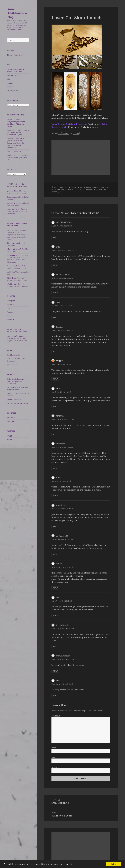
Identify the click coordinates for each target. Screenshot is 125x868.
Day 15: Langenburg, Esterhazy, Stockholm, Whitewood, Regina (16, 123)
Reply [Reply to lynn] (55, 696)
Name (55, 747)
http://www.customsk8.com (98, 401)
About (9, 79)
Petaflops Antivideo (14, 197)
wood (61, 192)
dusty (59, 388)
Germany (11, 439)
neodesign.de (12, 209)
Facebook (11, 304)
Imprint (10, 87)
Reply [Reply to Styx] (55, 318)
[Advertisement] (18, 464)
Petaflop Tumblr (13, 230)
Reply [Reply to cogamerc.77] (55, 554)
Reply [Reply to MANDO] (55, 434)
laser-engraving (77, 189)
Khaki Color (12, 284)
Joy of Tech (11, 421)
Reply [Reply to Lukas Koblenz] (55, 293)
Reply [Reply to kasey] (55, 588)
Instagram (11, 301)
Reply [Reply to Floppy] (55, 379)
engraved (55, 192)
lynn (58, 680)
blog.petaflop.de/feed (15, 55)
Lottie (10, 155)
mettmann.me (13, 255)
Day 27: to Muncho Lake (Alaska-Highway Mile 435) (18, 158)
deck (104, 189)
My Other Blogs (13, 75)
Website (55, 767)
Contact (10, 83)
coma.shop (11, 203)
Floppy (10, 119)
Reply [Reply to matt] (55, 616)
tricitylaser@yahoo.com (74, 665)
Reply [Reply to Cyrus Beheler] (55, 646)
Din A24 (10, 359)
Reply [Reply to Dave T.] (55, 496)
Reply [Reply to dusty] (55, 407)
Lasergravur (97, 189)
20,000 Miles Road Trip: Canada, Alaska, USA (16, 70)
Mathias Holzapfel (14, 400)
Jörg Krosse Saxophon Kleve (18, 403)
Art (81, 187)
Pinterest (11, 316)
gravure (68, 189)
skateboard (88, 189)
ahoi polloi (11, 418)
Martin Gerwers (13, 394)
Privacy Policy (12, 91)
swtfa (9, 272)
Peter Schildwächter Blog (17, 13)
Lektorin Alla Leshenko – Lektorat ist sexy (16, 380)
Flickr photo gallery (98, 118)
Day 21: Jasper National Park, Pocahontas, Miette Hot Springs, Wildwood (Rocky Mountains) (17, 143)
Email (55, 757)
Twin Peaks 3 (12, 266)
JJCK (9, 365)
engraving (61, 189)
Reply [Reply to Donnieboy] (55, 526)
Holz (102, 187)
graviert (89, 187)
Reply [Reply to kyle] (55, 265)
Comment (56, 716)
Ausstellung (93, 124)
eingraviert (96, 187)
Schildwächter (12, 355)
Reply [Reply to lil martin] (55, 468)
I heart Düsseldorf (14, 249)
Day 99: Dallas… (19, 151)
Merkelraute (12, 278)
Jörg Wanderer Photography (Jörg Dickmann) (18, 389)
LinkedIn (11, 320)
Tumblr (10, 312)
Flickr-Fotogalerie (90, 127)
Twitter (10, 308)
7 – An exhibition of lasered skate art (75, 115)
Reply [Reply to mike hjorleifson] (55, 237)
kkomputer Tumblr (14, 243)
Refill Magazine (79, 118)
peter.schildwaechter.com (17, 191)
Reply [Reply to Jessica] (55, 351)
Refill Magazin (72, 127)
